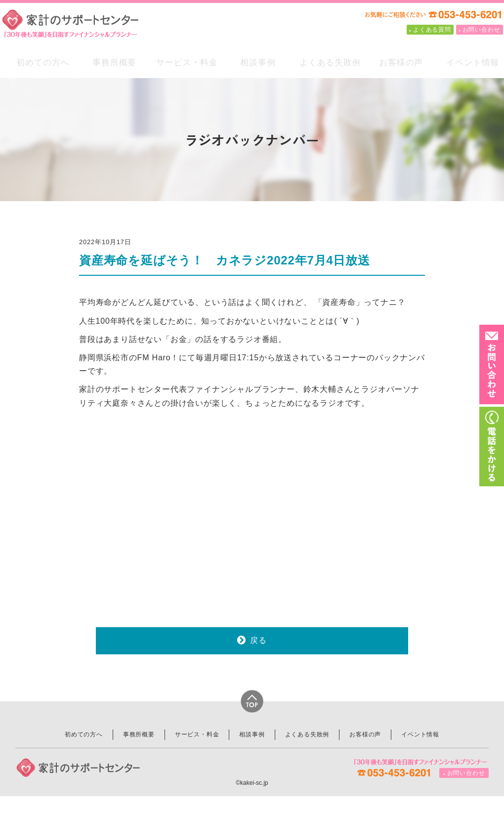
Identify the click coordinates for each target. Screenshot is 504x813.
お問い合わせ (482, 30)
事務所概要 (109, 65)
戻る (258, 657)
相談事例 (252, 65)
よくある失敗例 (324, 65)
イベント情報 (467, 65)
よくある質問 (432, 30)
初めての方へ (37, 65)
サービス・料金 (181, 65)
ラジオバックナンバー (252, 139)
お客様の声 (396, 65)
